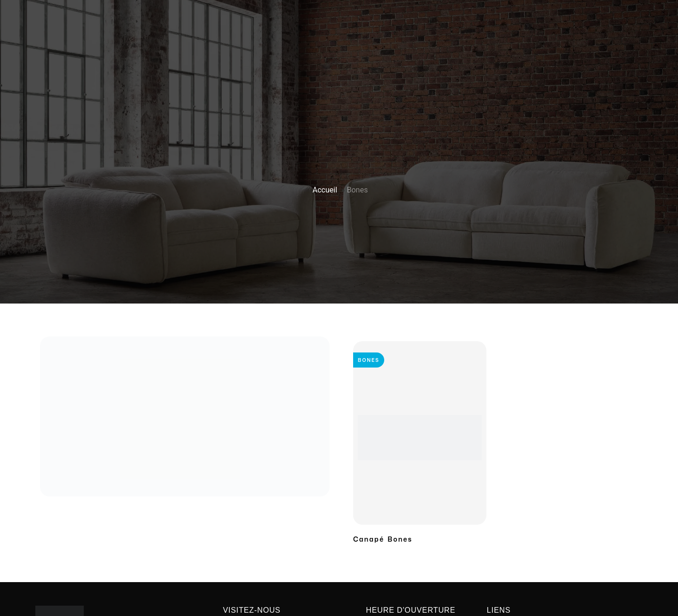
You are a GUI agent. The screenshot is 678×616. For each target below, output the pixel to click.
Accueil (325, 190)
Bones (369, 360)
